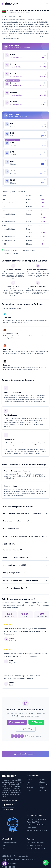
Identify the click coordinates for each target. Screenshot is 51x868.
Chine (29, 790)
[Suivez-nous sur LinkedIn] (6, 867)
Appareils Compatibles (35, 845)
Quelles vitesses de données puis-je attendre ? (25, 580)
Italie (29, 782)
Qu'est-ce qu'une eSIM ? (25, 550)
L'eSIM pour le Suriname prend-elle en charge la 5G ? (25, 536)
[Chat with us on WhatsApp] (46, 863)
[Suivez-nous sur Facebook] (10, 867)
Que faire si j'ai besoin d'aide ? (25, 588)
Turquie (42, 788)
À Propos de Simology (9, 843)
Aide (3, 848)
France (29, 779)
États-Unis (43, 790)
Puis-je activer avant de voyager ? (25, 521)
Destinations (11, 16)
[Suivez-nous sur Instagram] (14, 867)
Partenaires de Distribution (36, 825)
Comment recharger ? (25, 529)
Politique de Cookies (28, 860)
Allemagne (43, 782)
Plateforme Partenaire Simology (38, 819)
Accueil (4, 16)
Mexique (30, 788)
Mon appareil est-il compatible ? (25, 558)
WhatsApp (36, 722)
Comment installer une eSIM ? (25, 565)
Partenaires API (32, 828)
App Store (8, 805)
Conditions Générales (9, 863)
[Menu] (47, 4)
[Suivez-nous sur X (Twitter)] (3, 867)
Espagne (42, 779)
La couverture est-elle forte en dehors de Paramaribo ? (25, 513)
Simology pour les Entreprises (37, 830)
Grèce (29, 785)
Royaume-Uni (44, 785)
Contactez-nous (17, 722)
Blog (3, 845)
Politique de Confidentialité (11, 860)
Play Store (8, 809)
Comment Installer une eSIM (36, 848)
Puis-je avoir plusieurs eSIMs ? (25, 573)
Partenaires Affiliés (33, 822)
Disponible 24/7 (26, 729)
